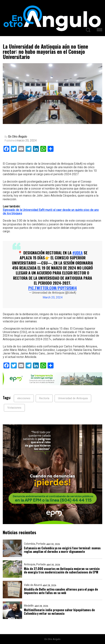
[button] (99, 30)
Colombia (29, 544)
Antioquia (30, 564)
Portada (41, 544)
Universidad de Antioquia (73, 398)
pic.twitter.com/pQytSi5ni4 (53, 288)
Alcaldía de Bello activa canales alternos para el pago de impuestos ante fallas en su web (61, 591)
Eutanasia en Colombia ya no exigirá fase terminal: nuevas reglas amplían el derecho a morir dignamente (62, 550)
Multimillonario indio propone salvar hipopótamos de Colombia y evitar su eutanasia (59, 612)
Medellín (29, 606)
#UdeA (78, 253)
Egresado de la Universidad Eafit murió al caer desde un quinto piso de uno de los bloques (51, 212)
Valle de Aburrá (33, 585)
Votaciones (14, 408)
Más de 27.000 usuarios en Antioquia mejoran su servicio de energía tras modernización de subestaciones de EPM (62, 570)
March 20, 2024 (53, 297)
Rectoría (44, 398)
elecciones (24, 398)
